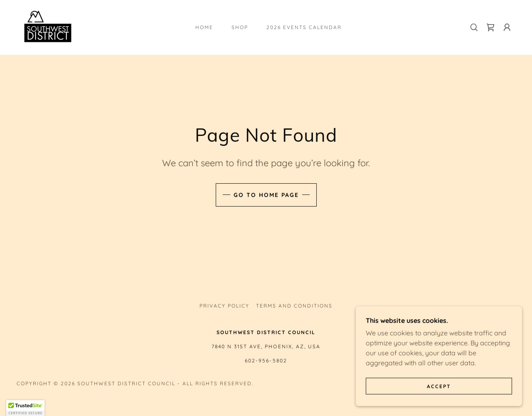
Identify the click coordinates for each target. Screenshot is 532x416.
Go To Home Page (266, 195)
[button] (507, 27)
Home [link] (204, 27)
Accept (439, 386)
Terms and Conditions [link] (294, 306)
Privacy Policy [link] (224, 306)
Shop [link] (240, 27)
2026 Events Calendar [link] (304, 27)
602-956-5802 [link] (266, 361)
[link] (48, 27)
